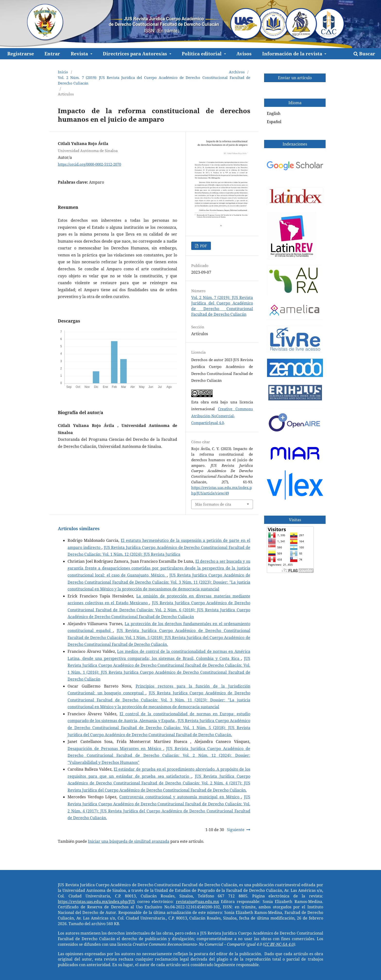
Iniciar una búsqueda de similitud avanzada (129, 841)
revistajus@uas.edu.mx (197, 902)
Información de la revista (293, 54)
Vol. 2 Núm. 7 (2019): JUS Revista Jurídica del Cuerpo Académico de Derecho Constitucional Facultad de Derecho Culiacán (154, 80)
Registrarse (21, 54)
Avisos (244, 54)
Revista (80, 54)
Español (274, 122)
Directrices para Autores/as (135, 54)
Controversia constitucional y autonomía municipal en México (180, 797)
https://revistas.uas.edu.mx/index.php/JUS (96, 902)
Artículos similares (79, 528)
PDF (203, 246)
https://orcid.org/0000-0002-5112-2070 (89, 164)
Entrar (52, 54)
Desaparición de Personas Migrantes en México (115, 749)
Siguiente (236, 830)
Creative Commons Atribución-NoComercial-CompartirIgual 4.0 (222, 416)
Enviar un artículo (295, 78)
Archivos (237, 72)
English (274, 113)
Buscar (364, 54)
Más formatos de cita (213, 504)
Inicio (63, 72)
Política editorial (202, 54)
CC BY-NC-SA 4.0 (279, 944)
